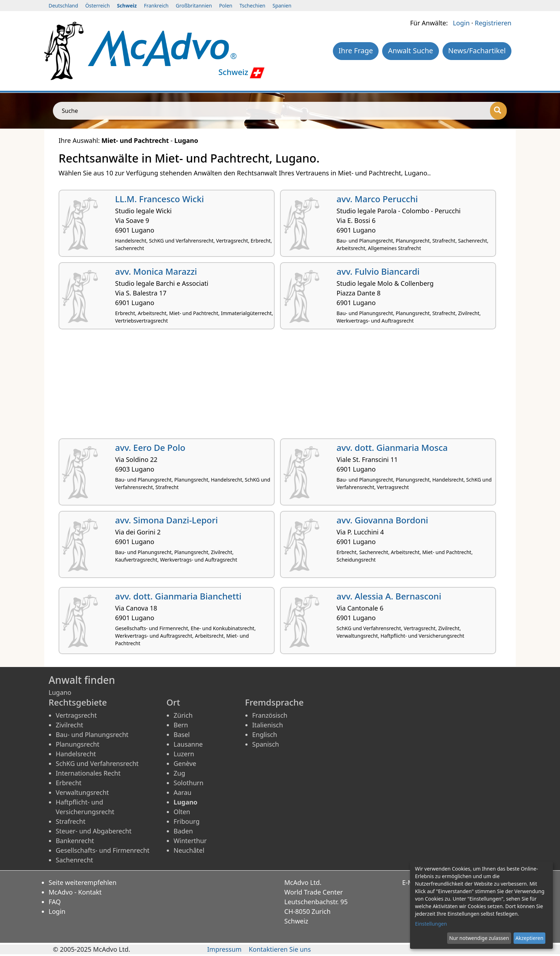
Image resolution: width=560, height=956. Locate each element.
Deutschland (63, 6)
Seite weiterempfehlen (82, 882)
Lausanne (188, 744)
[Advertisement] (273, 387)
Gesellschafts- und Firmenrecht (103, 850)
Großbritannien (194, 6)
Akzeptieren (529, 938)
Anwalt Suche (410, 51)
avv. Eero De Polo (150, 447)
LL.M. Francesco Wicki (159, 199)
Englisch (265, 735)
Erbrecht (69, 783)
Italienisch (267, 725)
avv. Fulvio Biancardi (378, 271)
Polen (226, 6)
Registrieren (493, 23)
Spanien (282, 6)
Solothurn (189, 783)
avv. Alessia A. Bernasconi (389, 596)
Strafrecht (71, 821)
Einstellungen (431, 924)
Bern (181, 725)
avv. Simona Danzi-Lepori (166, 520)
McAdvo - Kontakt (75, 892)
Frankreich (156, 6)
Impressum (224, 949)
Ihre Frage (356, 51)
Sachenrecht (74, 860)
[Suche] (498, 111)
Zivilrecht (69, 725)
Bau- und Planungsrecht (92, 735)
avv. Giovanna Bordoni (382, 520)
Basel (182, 735)
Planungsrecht (77, 744)
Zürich (183, 715)
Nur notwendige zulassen (479, 938)
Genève (185, 763)
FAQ (55, 902)
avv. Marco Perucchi (377, 199)
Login (461, 23)
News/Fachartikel (477, 51)
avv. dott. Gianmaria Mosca (392, 447)
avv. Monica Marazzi (156, 271)
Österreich (98, 6)
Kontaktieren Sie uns (280, 949)
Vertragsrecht (76, 715)
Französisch (270, 715)
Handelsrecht (76, 754)
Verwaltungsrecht (82, 792)
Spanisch (266, 744)
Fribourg (187, 821)
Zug (179, 773)
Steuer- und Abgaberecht (94, 831)
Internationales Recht (88, 773)
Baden (183, 831)
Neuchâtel (189, 850)
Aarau (182, 792)
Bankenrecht (75, 841)
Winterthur (190, 841)
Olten (182, 812)
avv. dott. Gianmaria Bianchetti (178, 596)
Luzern (184, 754)
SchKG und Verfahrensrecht (97, 763)
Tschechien (252, 6)
